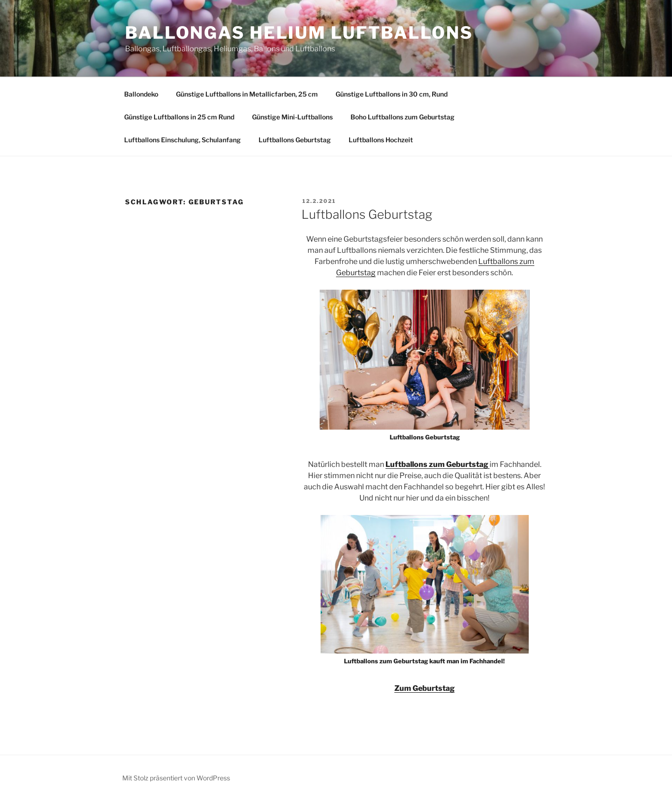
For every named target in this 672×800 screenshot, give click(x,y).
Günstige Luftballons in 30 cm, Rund (392, 94)
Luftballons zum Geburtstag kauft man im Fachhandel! (424, 661)
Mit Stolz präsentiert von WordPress (176, 778)
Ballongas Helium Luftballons (299, 33)
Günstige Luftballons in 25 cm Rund (179, 117)
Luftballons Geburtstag (295, 140)
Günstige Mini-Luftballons (292, 117)
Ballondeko (141, 94)
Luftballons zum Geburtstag (437, 464)
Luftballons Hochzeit (381, 140)
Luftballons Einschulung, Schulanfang (182, 140)
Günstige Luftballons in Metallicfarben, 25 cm (247, 94)
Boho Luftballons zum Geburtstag (402, 117)
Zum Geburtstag (424, 688)
